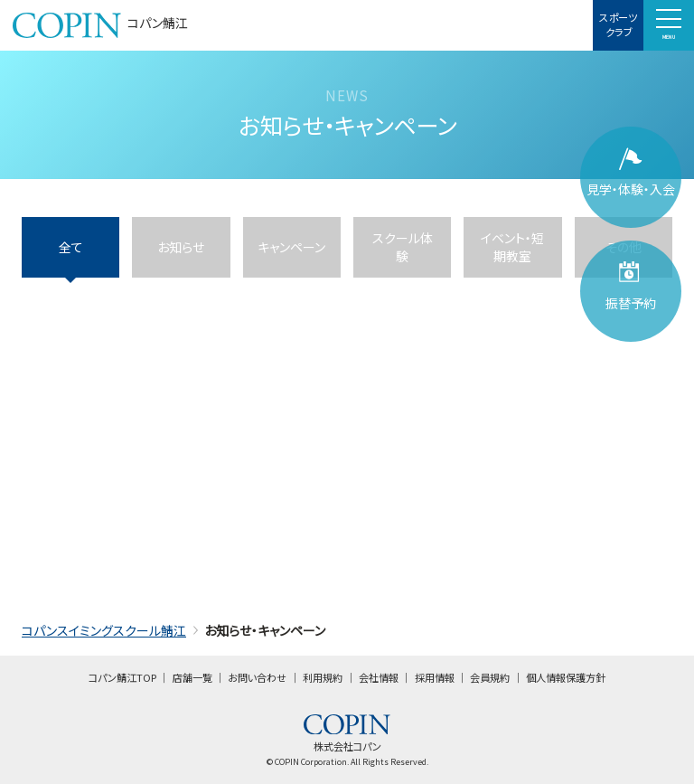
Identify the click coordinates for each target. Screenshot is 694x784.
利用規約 (323, 677)
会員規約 (490, 677)
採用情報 (435, 677)
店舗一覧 (192, 677)
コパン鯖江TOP (122, 677)
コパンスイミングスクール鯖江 (104, 630)
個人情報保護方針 (566, 677)
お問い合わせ (257, 677)
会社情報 (379, 677)
